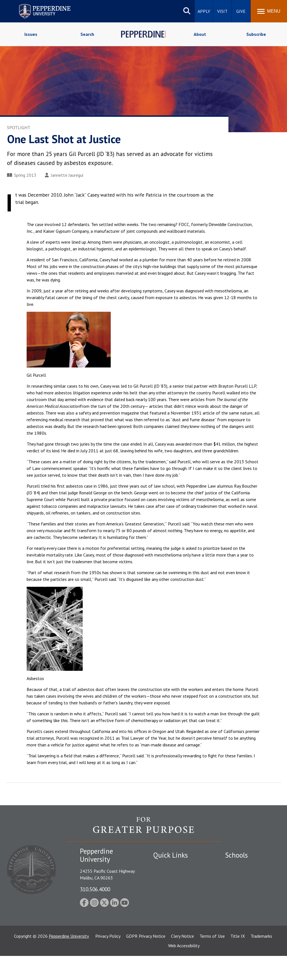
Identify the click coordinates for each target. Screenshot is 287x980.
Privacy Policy (108, 960)
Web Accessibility (184, 970)
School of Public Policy (247, 922)
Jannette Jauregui (64, 175)
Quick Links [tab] (171, 855)
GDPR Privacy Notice (146, 960)
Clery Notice (182, 960)
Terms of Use (212, 960)
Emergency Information (175, 885)
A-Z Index (162, 914)
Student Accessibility (173, 876)
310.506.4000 (95, 889)
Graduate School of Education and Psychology (250, 904)
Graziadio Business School (249, 885)
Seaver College (239, 866)
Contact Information (173, 905)
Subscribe (256, 34)
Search (87, 34)
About (200, 34)
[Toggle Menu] (269, 11)
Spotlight (19, 127)
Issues (31, 34)
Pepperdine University (69, 960)
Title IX (238, 960)
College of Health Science (250, 932)
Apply (204, 11)
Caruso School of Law (246, 876)
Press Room (165, 924)
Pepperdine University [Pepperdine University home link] (38, 5)
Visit (222, 11)
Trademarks (261, 960)
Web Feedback (167, 934)
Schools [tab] (236, 855)
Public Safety (166, 866)
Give (241, 11)
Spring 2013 (22, 175)
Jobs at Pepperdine (171, 895)
